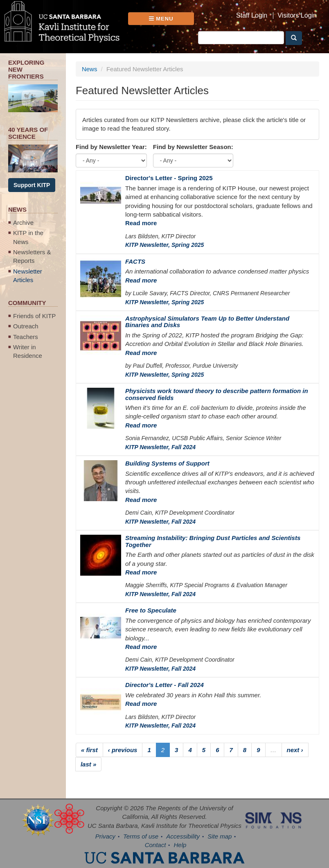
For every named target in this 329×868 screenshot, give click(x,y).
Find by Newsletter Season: (193, 147)
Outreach (26, 326)
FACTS (135, 261)
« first (89, 750)
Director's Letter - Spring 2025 (169, 178)
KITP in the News (28, 237)
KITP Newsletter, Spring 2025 (164, 245)
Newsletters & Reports (32, 256)
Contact (155, 845)
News (90, 69)
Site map (220, 836)
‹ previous (123, 750)
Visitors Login (297, 16)
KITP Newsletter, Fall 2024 (160, 447)
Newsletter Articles (28, 276)
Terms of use (141, 836)
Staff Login (252, 16)
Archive (23, 223)
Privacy (105, 836)
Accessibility (183, 836)
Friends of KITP (34, 316)
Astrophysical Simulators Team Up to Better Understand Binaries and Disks (207, 322)
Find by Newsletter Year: (111, 147)
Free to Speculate (151, 610)
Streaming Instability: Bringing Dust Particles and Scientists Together (213, 541)
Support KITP (32, 185)
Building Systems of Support (167, 463)
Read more (141, 223)
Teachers (26, 337)
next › (295, 750)
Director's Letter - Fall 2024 (164, 685)
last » (88, 764)
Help (180, 845)
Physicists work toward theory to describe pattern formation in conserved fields (217, 394)
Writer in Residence (28, 351)
